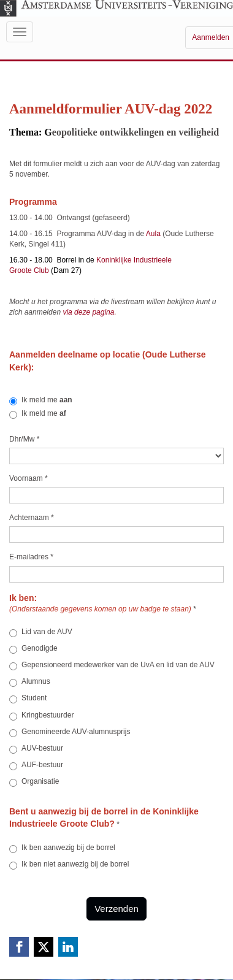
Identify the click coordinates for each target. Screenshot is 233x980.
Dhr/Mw (24, 439)
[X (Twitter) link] (44, 947)
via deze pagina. (90, 312)
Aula (154, 234)
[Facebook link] (19, 947)
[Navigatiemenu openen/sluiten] (20, 32)
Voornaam (29, 478)
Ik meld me (41, 400)
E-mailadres (31, 557)
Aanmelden (211, 37)
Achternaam (32, 518)
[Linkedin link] (68, 947)
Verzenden (116, 909)
